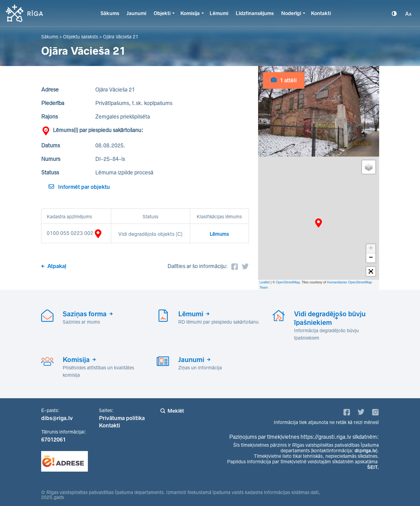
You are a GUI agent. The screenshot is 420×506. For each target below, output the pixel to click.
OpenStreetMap (288, 282)
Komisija (190, 13)
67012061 (53, 440)
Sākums (110, 13)
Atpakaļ (57, 266)
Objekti (162, 13)
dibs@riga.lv (57, 418)
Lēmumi (219, 13)
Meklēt (176, 411)
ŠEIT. (373, 467)
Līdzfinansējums (255, 13)
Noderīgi (291, 13)
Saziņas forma (85, 314)
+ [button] (371, 249)
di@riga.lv (365, 451)
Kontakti (321, 13)
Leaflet (265, 282)
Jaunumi (136, 13)
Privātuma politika (122, 418)
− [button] (371, 258)
